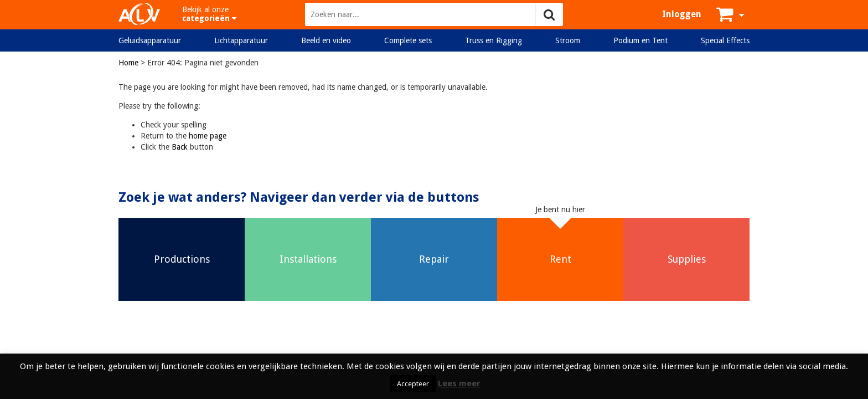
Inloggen (682, 14)
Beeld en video (326, 40)
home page (208, 136)
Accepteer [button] (413, 384)
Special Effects (725, 40)
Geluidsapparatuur (150, 40)
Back (180, 147)
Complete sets (408, 40)
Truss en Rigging (494, 40)
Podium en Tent (640, 40)
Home (128, 63)
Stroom (568, 40)
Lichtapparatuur (241, 40)
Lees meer (459, 383)
